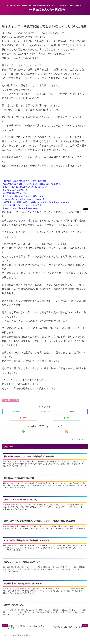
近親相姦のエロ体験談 (11, 400)
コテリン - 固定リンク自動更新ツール (86, 209)
